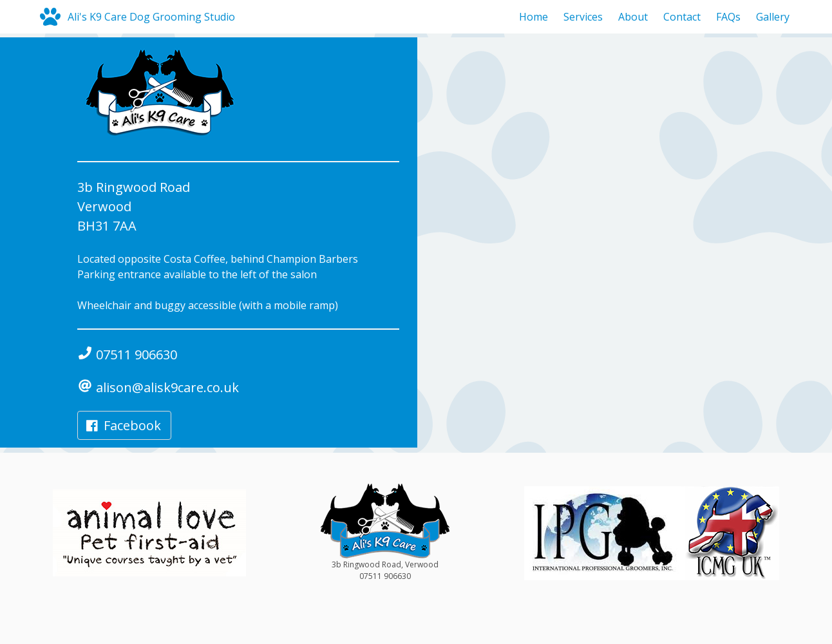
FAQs (728, 17)
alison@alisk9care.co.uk (158, 387)
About (633, 17)
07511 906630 (127, 355)
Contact (682, 17)
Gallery (773, 17)
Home (534, 17)
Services (583, 17)
